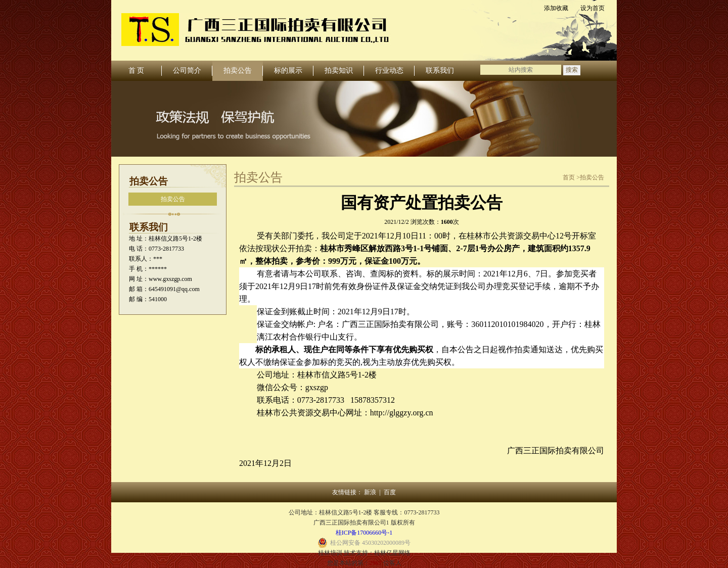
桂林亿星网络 (392, 553)
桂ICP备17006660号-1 (364, 533)
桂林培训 (330, 553)
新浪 (370, 492)
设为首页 (593, 8)
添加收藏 (556, 8)
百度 (390, 492)
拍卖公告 (173, 199)
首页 (569, 177)
